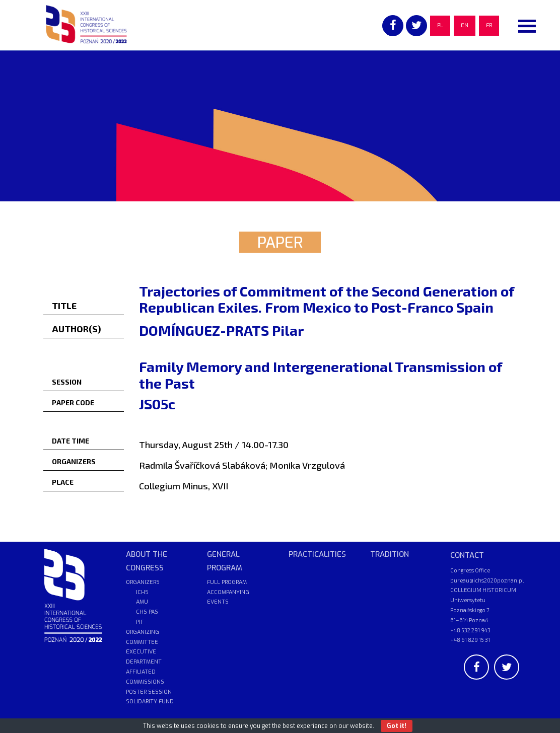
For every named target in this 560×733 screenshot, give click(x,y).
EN (465, 25)
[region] (280, 126)
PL (440, 25)
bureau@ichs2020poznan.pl (487, 580)
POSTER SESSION (149, 692)
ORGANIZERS (143, 582)
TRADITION (390, 554)
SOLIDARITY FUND (150, 702)
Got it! (397, 726)
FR (489, 25)
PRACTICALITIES (317, 554)
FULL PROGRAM (227, 582)
